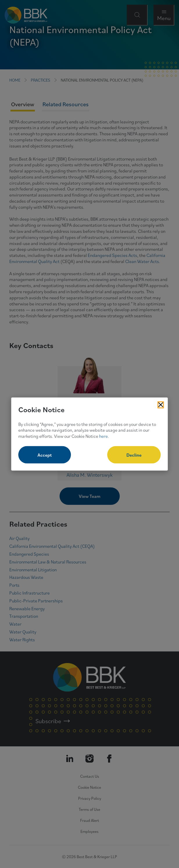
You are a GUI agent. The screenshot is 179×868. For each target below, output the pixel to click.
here (103, 436)
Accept (45, 455)
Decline (134, 455)
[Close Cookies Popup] (161, 405)
